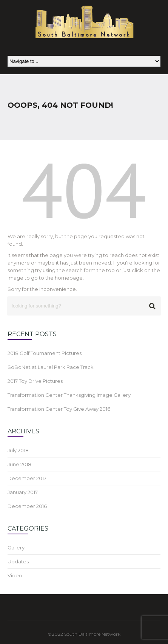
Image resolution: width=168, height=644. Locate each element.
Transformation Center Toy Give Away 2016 (59, 409)
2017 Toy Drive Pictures (35, 381)
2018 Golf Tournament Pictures (45, 353)
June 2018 (19, 464)
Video (15, 575)
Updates (18, 561)
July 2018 (18, 450)
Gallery (16, 548)
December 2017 (27, 478)
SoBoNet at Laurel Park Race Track (51, 367)
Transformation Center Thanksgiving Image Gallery (69, 395)
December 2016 (27, 506)
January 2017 (23, 492)
